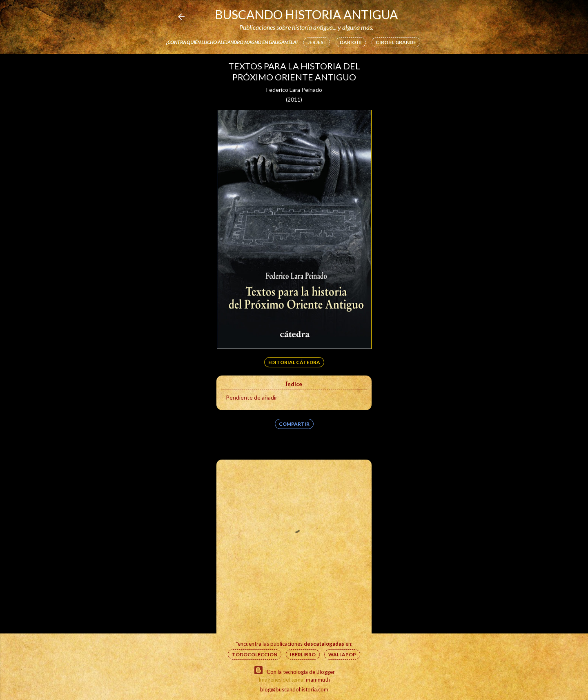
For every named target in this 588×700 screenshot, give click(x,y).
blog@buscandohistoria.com (294, 689)
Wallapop (342, 654)
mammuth (318, 680)
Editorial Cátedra (294, 362)
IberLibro (303, 654)
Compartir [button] (294, 424)
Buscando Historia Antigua (306, 14)
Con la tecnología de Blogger (294, 670)
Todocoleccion (255, 654)
